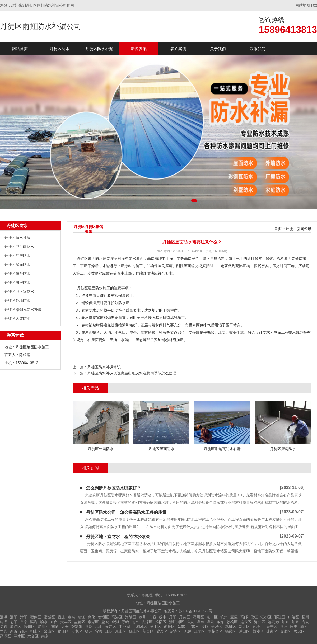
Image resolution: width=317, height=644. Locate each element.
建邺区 (272, 631)
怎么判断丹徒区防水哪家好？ (114, 488)
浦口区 (244, 631)
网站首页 (20, 49)
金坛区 (217, 627)
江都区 (266, 617)
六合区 (33, 636)
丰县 (4, 631)
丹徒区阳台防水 (17, 274)
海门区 (16, 627)
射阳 (14, 622)
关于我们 (218, 49)
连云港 (273, 622)
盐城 (105, 622)
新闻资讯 (139, 49)
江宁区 (199, 631)
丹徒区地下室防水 (19, 292)
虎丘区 (169, 627)
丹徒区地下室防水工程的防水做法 (118, 537)
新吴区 (148, 631)
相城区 (142, 627)
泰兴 (71, 617)
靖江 (81, 617)
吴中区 (156, 627)
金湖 (115, 622)
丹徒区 (185, 617)
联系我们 (258, 49)
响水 (44, 622)
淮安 (190, 622)
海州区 (260, 622)
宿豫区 (36, 617)
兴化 (91, 617)
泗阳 (14, 617)
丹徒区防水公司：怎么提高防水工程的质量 (126, 512)
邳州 (24, 631)
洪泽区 (147, 622)
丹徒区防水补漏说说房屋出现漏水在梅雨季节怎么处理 (132, 373)
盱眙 (125, 622)
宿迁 (61, 617)
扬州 (305, 617)
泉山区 (49, 631)
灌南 (200, 622)
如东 (285, 622)
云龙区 (77, 631)
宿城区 (49, 617)
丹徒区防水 (60, 49)
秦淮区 (286, 631)
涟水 (135, 622)
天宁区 (272, 627)
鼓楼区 (258, 631)
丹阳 (173, 617)
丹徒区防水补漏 (99, 49)
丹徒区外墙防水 (17, 300)
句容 (153, 617)
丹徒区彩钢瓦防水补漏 (23, 309)
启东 (4, 627)
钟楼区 (258, 627)
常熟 (89, 627)
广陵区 (293, 617)
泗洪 (4, 617)
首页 (278, 229)
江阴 (109, 631)
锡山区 (134, 631)
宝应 (234, 617)
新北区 (244, 627)
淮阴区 (161, 622)
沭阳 (24, 617)
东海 (220, 622)
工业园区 (126, 627)
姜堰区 (103, 617)
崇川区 (43, 627)
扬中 (163, 617)
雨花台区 (215, 631)
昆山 (99, 627)
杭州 (224, 617)
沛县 (304, 627)
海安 (305, 622)
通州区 (29, 627)
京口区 (212, 617)
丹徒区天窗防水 (17, 318)
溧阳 (205, 627)
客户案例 (178, 49)
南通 (55, 627)
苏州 (195, 627)
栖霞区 (231, 631)
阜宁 (24, 622)
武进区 (231, 627)
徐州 (89, 631)
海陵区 (131, 617)
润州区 (198, 617)
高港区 (117, 617)
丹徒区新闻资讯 (299, 229)
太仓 (65, 627)
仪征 (254, 617)
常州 (284, 627)
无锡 (188, 631)
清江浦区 (176, 622)
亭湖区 (93, 622)
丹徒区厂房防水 (17, 256)
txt (315, 5)
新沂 (14, 631)
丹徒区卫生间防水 (19, 247)
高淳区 (6, 636)
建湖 (4, 622)
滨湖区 (176, 631)
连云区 (246, 622)
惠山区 (121, 631)
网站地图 (303, 5)
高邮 (244, 617)
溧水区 (19, 636)
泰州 (143, 617)
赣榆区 (232, 622)
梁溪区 (162, 631)
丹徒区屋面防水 (17, 265)
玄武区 (299, 631)
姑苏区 (183, 627)
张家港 (77, 627)
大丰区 (66, 622)
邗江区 (280, 617)
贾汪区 (63, 631)
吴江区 (111, 627)
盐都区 (80, 622)
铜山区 (36, 631)
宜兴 (99, 631)
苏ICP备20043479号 (195, 611)
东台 (54, 622)
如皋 (295, 622)
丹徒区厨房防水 (17, 283)
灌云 (210, 622)
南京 (45, 636)
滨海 (34, 622)
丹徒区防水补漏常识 (104, 367)
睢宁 (294, 627)
